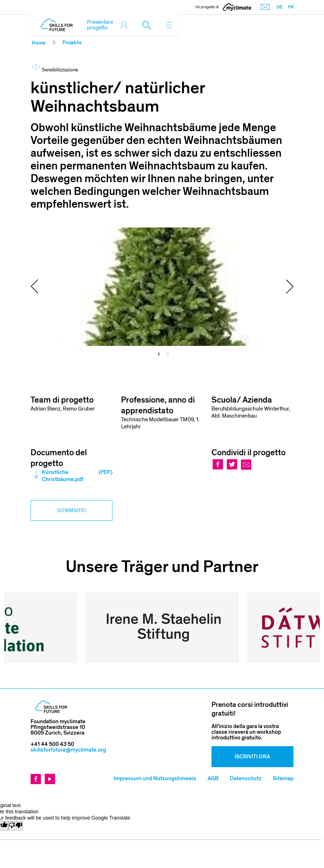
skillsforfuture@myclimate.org (68, 705)
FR (291, 7)
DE (279, 7)
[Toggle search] (148, 25)
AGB (213, 734)
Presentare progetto (100, 25)
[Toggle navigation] (169, 25)
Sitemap (283, 734)
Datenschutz (246, 734)
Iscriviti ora (252, 712)
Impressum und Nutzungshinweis (155, 734)
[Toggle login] (125, 25)
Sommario (72, 510)
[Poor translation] (16, 781)
